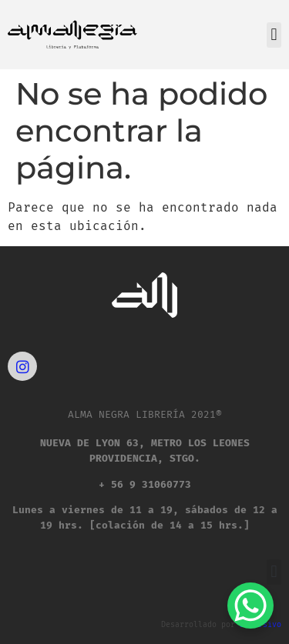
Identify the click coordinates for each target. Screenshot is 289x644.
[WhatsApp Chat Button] (250, 606)
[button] (274, 35)
